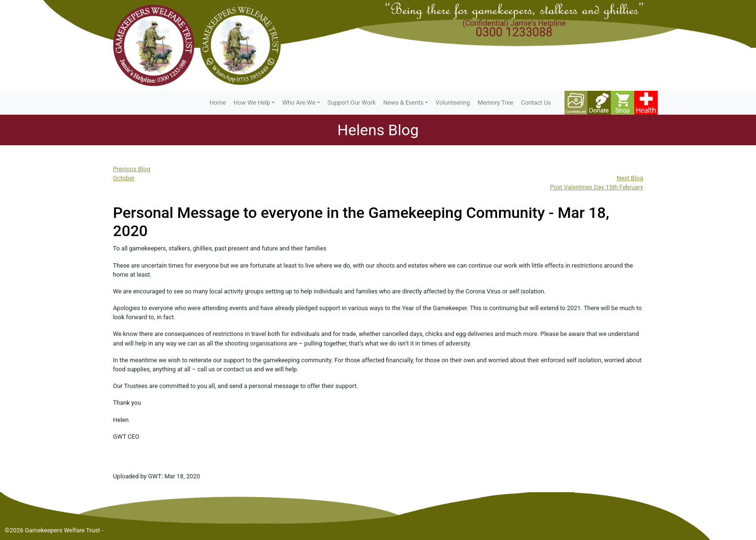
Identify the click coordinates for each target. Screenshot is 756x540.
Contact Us (536, 103)
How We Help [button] (252, 103)
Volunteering (453, 103)
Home (218, 103)
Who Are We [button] (299, 103)
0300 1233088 (514, 32)
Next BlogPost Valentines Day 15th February (596, 183)
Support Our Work (352, 103)
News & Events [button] (404, 103)
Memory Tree (495, 103)
